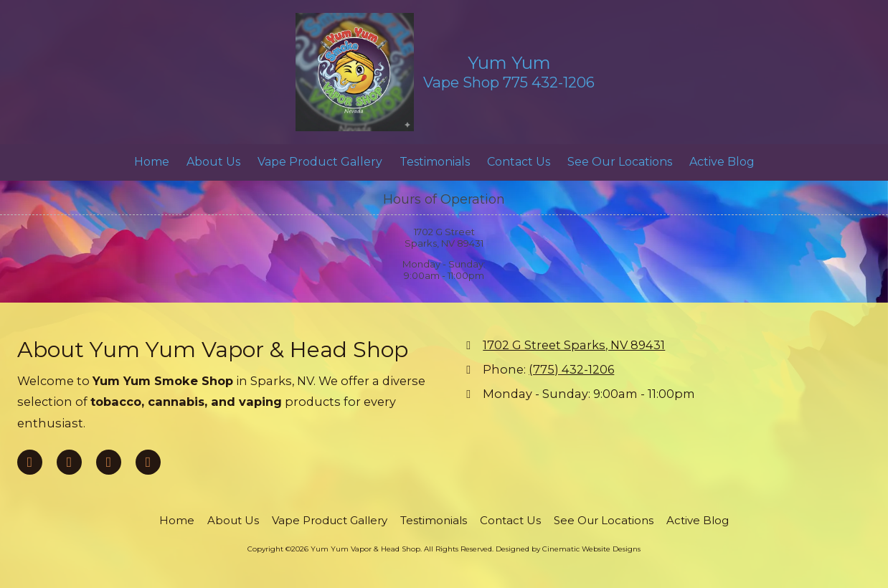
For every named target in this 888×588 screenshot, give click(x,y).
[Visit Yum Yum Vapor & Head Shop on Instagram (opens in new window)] (148, 462)
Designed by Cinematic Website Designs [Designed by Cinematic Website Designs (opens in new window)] (568, 549)
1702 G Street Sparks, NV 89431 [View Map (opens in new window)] (574, 345)
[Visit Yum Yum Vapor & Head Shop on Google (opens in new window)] (69, 462)
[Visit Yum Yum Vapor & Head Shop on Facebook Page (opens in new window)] (30, 462)
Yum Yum (509, 63)
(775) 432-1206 (571, 369)
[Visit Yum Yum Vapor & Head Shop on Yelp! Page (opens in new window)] (109, 462)
